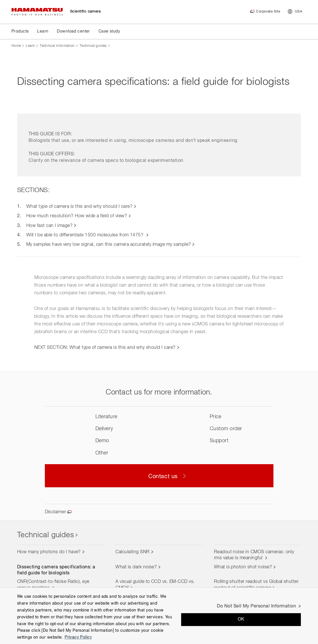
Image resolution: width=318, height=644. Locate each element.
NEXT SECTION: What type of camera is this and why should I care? (105, 348)
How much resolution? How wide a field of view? (77, 216)
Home (16, 46)
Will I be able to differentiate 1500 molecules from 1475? (86, 235)
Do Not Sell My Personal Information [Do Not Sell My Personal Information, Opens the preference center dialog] (256, 606)
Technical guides (93, 46)
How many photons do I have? (49, 552)
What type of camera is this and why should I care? (79, 207)
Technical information (57, 46)
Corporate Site (268, 12)
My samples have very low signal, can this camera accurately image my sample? (109, 245)
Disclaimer (56, 512)
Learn (30, 46)
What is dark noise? (136, 567)
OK (241, 619)
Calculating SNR (132, 552)
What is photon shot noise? (243, 567)
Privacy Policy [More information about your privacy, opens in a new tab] (78, 637)
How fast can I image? (49, 226)
